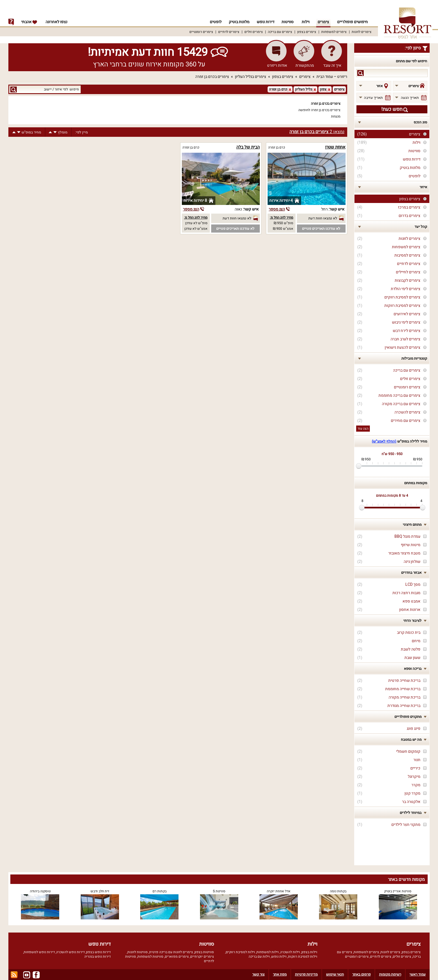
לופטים (213, 22)
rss (14, 975)
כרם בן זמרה (277, 147)
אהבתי (29, 22)
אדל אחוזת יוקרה (279, 891)
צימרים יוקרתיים (202, 957)
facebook (36, 975)
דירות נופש (265, 22)
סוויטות (288, 22)
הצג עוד (363, 429)
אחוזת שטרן (335, 147)
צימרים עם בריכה (280, 32)
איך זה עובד (332, 65)
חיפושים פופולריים (353, 22)
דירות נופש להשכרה (70, 952)
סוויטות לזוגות (138, 952)
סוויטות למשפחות (150, 957)
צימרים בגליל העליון (251, 77)
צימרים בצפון (307, 32)
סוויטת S (219, 891)
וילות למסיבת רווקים (240, 952)
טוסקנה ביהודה (40, 891)
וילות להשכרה (290, 952)
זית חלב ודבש (100, 891)
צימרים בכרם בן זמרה (212, 77)
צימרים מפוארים (177, 957)
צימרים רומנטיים (201, 32)
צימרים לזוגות (362, 32)
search (360, 73)
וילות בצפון (309, 952)
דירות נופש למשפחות (39, 952)
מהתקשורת (305, 65)
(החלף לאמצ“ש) (384, 441)
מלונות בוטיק (237, 22)
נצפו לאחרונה (56, 22)
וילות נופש (279, 957)
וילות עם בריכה (259, 957)
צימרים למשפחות (334, 32)
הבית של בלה (248, 147)
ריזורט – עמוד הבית (332, 77)
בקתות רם (160, 891)
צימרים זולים (254, 32)
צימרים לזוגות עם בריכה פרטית (171, 952)
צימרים (323, 22)
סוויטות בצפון (204, 952)
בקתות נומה (338, 891)
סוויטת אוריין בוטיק (398, 891)
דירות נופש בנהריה (97, 957)
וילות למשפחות (268, 952)
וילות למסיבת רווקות (303, 957)
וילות (306, 22)
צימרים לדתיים (229, 32)
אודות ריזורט (277, 65)
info (11, 22)
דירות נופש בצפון (98, 952)
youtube (27, 975)
